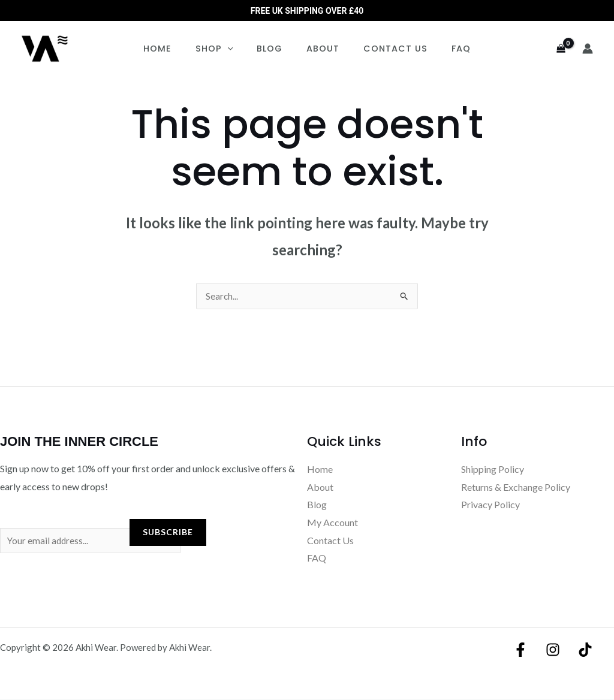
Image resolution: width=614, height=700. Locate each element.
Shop (225, 49)
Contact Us (385, 49)
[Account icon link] (588, 49)
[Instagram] (553, 650)
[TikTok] (582, 650)
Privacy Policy (490, 505)
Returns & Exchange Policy (516, 488)
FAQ (444, 49)
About (320, 49)
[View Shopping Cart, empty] (561, 49)
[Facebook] (523, 650)
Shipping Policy (493, 470)
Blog (273, 49)
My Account (332, 523)
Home (174, 49)
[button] (238, 49)
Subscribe (168, 532)
